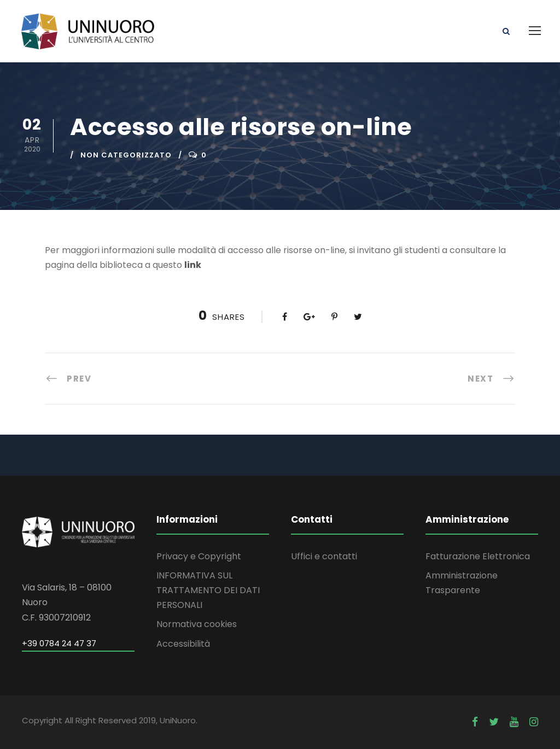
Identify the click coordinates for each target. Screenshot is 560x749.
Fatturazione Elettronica (478, 556)
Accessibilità (183, 644)
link (193, 265)
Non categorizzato (126, 155)
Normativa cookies (197, 624)
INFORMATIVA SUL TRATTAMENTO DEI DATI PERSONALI (208, 590)
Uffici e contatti (324, 556)
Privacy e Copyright (199, 556)
